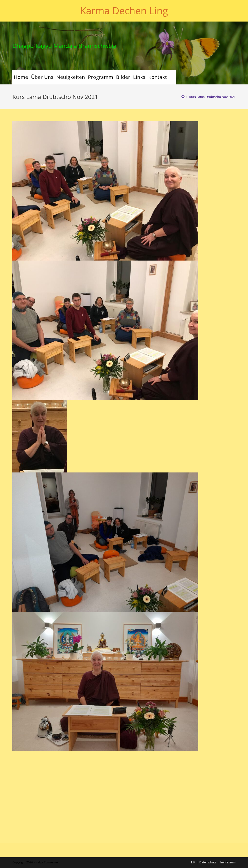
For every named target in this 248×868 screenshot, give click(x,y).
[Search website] (172, 77)
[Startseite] (183, 97)
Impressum (228, 788)
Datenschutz (208, 788)
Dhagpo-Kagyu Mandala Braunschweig (64, 46)
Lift (193, 788)
